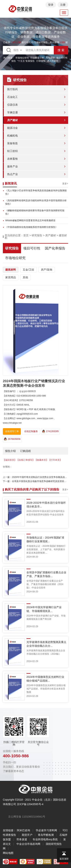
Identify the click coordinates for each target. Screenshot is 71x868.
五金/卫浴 (28, 270)
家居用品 (11, 277)
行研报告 (41, 61)
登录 (51, 5)
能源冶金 (12, 128)
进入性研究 (53, 61)
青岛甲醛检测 (46, 835)
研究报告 (37, 235)
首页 (26, 235)
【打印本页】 (55, 460)
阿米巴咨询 (23, 830)
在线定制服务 (31, 431)
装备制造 (12, 143)
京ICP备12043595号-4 (30, 804)
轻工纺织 (12, 151)
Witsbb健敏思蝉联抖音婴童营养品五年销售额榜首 (30, 220)
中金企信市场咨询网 (28, 844)
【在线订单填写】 (26, 460)
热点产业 (12, 174)
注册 (63, 5)
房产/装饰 (47, 270)
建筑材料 (11, 270)
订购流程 (26, 451)
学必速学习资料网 (46, 830)
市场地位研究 (22, 58)
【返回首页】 (10, 460)
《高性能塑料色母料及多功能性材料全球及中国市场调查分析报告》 (36, 202)
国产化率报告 (55, 248)
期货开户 (27, 835)
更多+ (65, 184)
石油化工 (12, 97)
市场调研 (50, 58)
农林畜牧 (12, 159)
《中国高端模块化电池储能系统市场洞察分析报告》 (31, 227)
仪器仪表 (12, 105)
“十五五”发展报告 (26, 61)
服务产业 (12, 166)
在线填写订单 (12, 431)
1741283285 (50, 431)
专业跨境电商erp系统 (45, 839)
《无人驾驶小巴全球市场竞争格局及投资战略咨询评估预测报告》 (36, 192)
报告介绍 (10, 451)
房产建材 (12, 120)
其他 (25, 277)
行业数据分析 (37, 58)
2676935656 (12, 439)
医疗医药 (12, 89)
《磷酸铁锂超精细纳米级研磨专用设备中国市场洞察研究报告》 (35, 212)
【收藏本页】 (41, 460)
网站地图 (8, 853)
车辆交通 (12, 112)
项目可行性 (32, 248)
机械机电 (12, 136)
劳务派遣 (22, 839)
